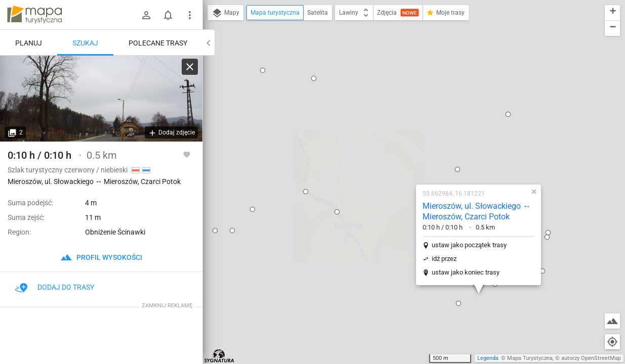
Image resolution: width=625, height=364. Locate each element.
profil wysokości (101, 257)
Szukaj (85, 43)
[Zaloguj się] (146, 15)
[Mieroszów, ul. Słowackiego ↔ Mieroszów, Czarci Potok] (101, 99)
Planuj (29, 43)
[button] (214, 269)
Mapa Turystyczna (530, 358)
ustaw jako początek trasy (404, 129)
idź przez (379, 143)
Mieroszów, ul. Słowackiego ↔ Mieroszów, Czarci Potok (412, 96)
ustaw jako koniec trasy (401, 156)
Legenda (488, 358)
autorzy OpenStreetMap (591, 358)
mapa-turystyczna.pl (34, 15)
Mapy (225, 13)
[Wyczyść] (190, 67)
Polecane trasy (158, 43)
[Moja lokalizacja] (612, 342)
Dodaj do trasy (55, 287)
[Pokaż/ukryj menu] (190, 15)
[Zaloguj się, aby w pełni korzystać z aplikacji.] (187, 154)
